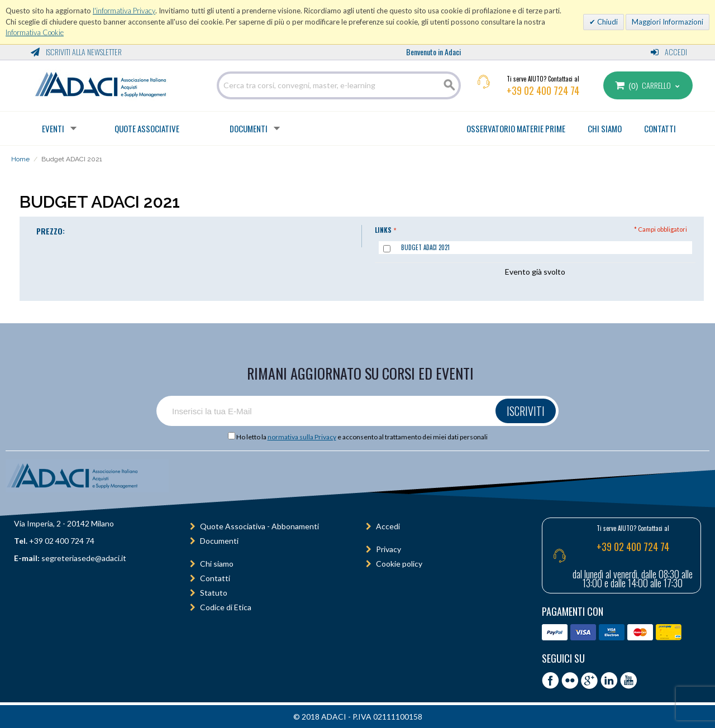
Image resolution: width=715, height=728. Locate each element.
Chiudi (607, 22)
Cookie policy (399, 564)
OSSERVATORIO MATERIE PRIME (516, 128)
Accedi (669, 52)
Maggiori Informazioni (668, 22)
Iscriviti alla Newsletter (76, 52)
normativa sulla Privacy (302, 437)
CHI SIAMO (605, 128)
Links (383, 230)
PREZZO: (51, 231)
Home (20, 159)
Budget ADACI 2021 (425, 247)
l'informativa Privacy (124, 11)
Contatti (215, 578)
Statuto (214, 593)
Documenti (249, 128)
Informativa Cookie (35, 32)
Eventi (53, 128)
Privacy (389, 549)
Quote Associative (147, 128)
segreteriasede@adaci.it (84, 558)
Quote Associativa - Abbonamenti (259, 526)
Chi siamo (217, 564)
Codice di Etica (226, 607)
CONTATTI (660, 128)
